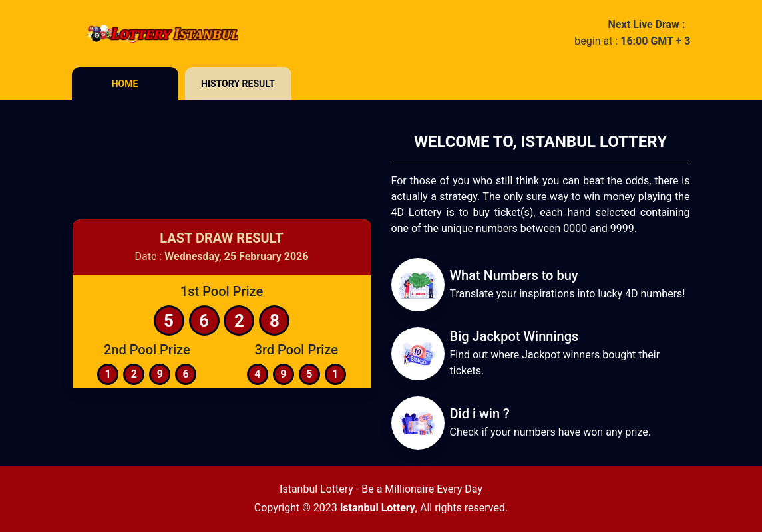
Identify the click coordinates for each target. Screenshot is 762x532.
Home (125, 84)
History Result (238, 84)
